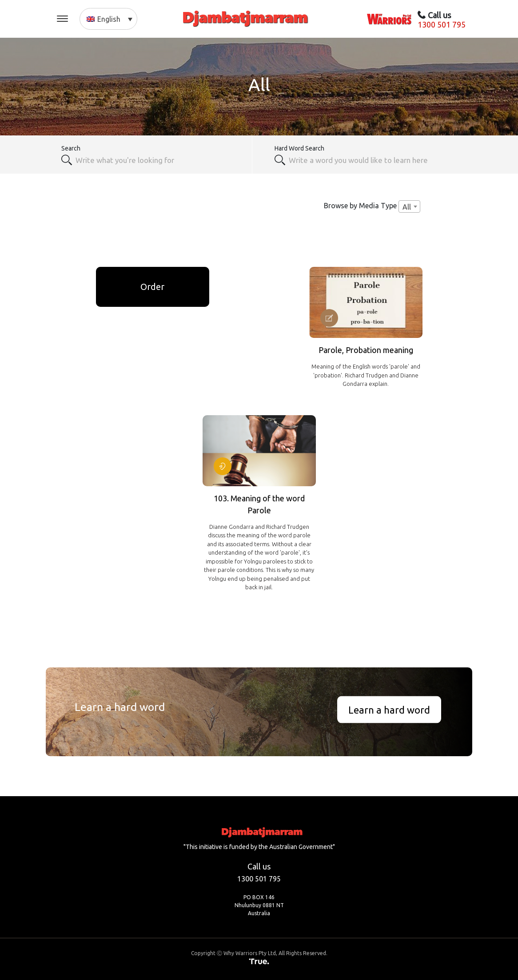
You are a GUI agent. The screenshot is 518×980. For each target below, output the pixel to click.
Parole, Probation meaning (366, 350)
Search (71, 148)
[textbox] (372, 160)
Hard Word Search (299, 148)
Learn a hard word (389, 709)
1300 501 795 (442, 24)
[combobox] (159, 160)
